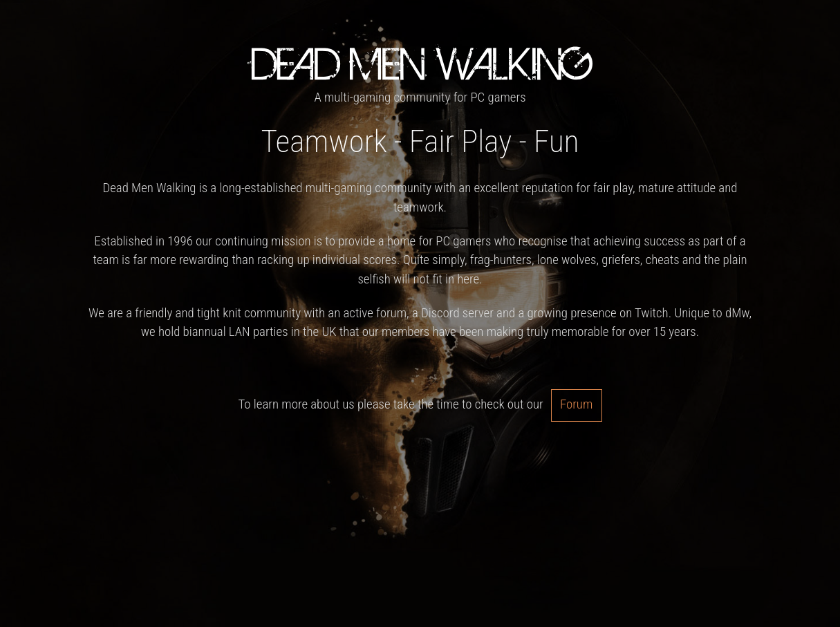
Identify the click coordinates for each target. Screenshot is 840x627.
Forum (576, 404)
